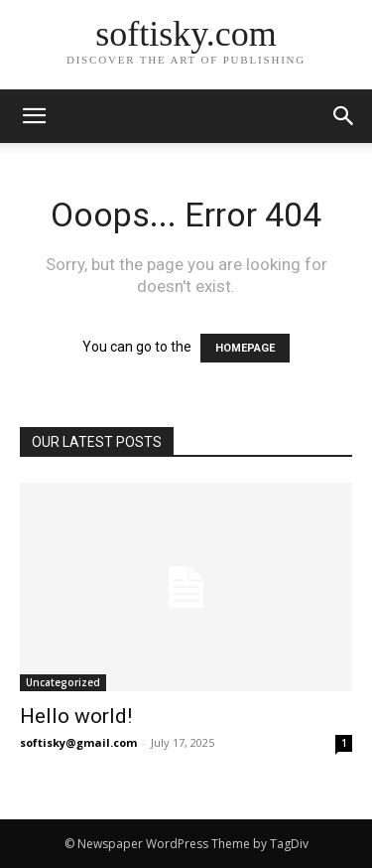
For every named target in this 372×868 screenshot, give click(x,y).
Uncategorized (63, 682)
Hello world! (76, 716)
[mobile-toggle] (34, 116)
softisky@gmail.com (78, 742)
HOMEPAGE (245, 348)
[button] (344, 116)
